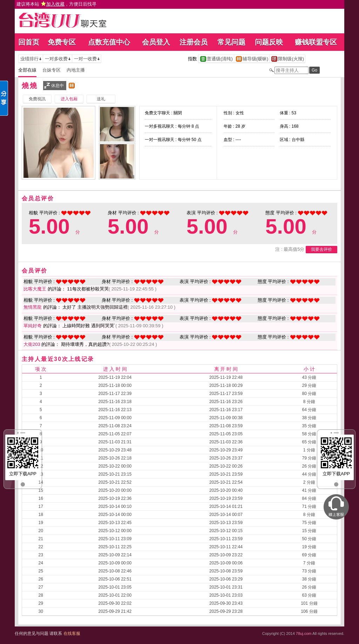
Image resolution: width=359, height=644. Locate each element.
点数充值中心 (109, 42)
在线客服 (72, 633)
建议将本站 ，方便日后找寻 (56, 4)
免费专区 (62, 42)
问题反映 (269, 42)
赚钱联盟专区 (316, 42)
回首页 (29, 42)
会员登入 (156, 42)
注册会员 (194, 42)
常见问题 (231, 42)
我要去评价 (321, 249)
